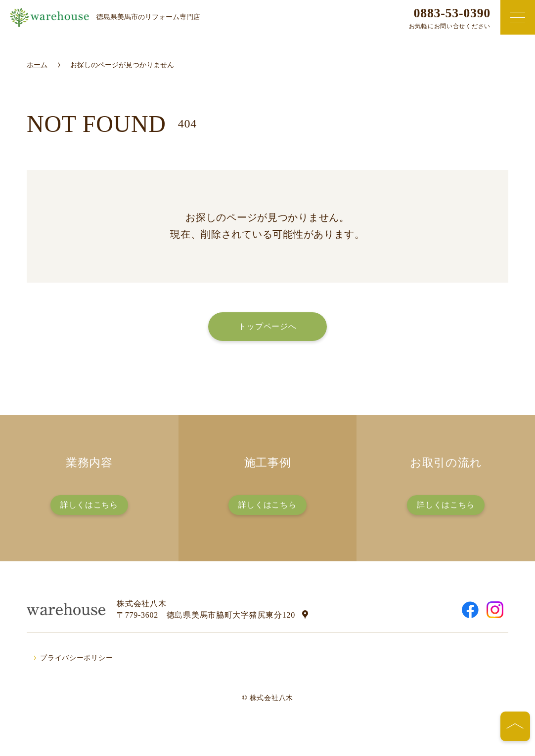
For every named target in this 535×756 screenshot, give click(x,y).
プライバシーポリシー (76, 658)
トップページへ (267, 326)
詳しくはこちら (89, 505)
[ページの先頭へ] (515, 726)
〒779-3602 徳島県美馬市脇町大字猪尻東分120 (206, 615)
